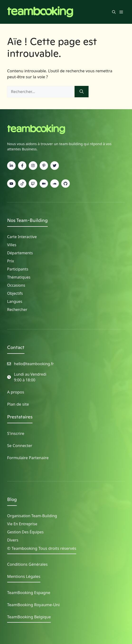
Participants (18, 269)
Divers (13, 540)
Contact (16, 347)
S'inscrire (16, 433)
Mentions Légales (24, 576)
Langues (15, 301)
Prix (11, 261)
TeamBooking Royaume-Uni (33, 605)
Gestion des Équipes (25, 532)
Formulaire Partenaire (28, 458)
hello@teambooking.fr (34, 364)
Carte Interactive (22, 237)
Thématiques (19, 277)
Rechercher (17, 310)
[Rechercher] (82, 92)
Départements (20, 253)
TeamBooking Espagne (29, 592)
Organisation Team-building (32, 516)
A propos (16, 392)
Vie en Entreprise (22, 524)
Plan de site (18, 404)
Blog (12, 499)
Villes (12, 245)
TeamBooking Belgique (29, 617)
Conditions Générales (27, 564)
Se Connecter (20, 445)
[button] (114, 12)
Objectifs (15, 293)
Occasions (16, 285)
